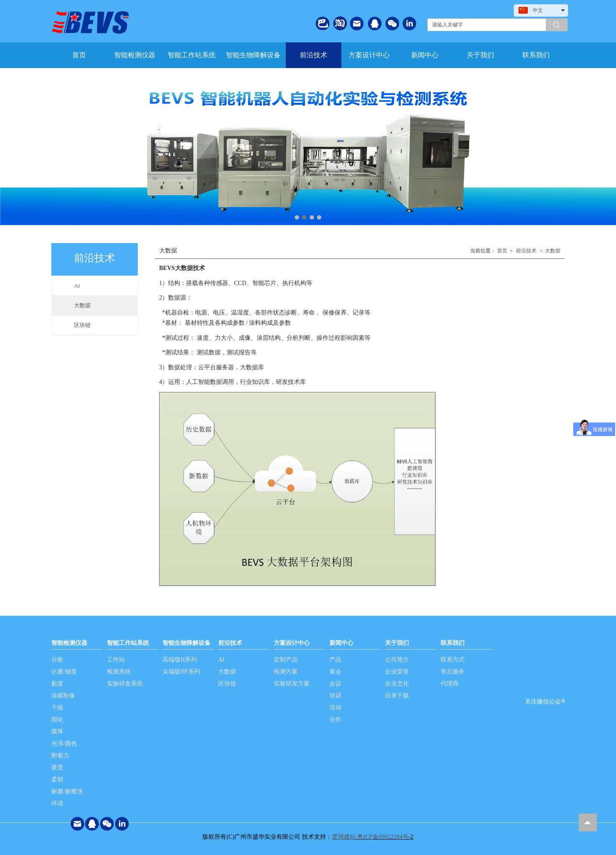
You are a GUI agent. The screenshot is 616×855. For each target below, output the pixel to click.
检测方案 (286, 672)
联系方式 (453, 660)
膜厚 (57, 732)
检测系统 (119, 672)
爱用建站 (344, 837)
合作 (335, 720)
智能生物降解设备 (187, 643)
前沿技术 (526, 251)
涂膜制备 (63, 696)
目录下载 (397, 696)
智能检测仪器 (69, 643)
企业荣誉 (397, 672)
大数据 (553, 251)
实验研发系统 (125, 684)
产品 (335, 660)
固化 (57, 720)
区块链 (227, 684)
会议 (335, 684)
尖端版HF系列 (181, 672)
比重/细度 (64, 672)
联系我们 (453, 643)
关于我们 (397, 643)
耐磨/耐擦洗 (67, 791)
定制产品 (286, 660)
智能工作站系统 (128, 643)
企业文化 (397, 684)
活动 (335, 708)
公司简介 (397, 660)
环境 (57, 803)
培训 (335, 696)
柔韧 (57, 779)
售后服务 (453, 672)
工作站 (116, 660)
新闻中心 (341, 643)
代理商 (450, 684)
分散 (57, 660)
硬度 (57, 767)
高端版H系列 (180, 660)
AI (221, 660)
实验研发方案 (292, 684)
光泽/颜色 (64, 744)
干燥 (57, 708)
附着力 (60, 756)
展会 (335, 672)
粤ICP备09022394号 (383, 837)
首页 (502, 251)
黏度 (57, 684)
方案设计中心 (292, 643)
